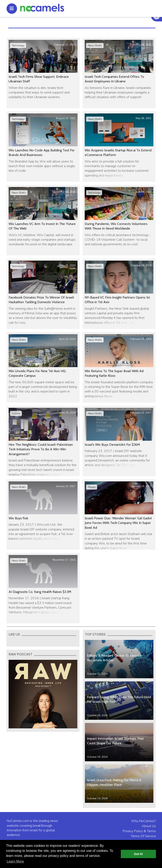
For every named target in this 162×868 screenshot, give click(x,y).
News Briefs (95, 45)
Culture (16, 413)
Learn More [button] (15, 861)
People (92, 487)
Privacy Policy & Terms (139, 831)
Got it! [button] (138, 854)
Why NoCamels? (144, 821)
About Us (149, 826)
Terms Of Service (143, 836)
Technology (18, 45)
